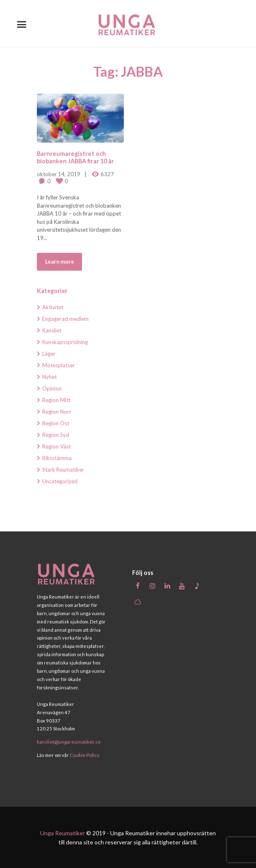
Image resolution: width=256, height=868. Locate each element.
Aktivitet (53, 307)
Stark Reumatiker (63, 470)
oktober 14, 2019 (59, 174)
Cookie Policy (84, 755)
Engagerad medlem (65, 319)
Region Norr (57, 412)
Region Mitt (56, 400)
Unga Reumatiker (63, 833)
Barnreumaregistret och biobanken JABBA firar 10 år (75, 157)
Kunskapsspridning (65, 342)
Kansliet (52, 330)
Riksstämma (57, 458)
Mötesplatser (59, 365)
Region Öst (56, 423)
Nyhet (50, 377)
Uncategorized (60, 481)
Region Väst (57, 446)
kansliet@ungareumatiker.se (68, 742)
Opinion (52, 388)
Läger (49, 354)
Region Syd (56, 435)
